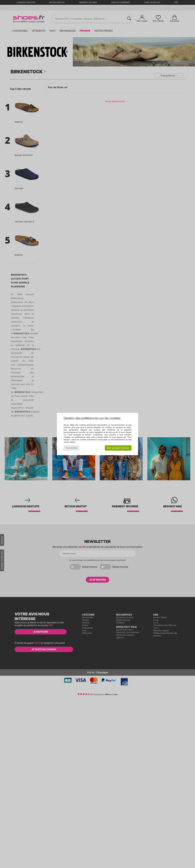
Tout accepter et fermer (118, 448)
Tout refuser (71, 448)
